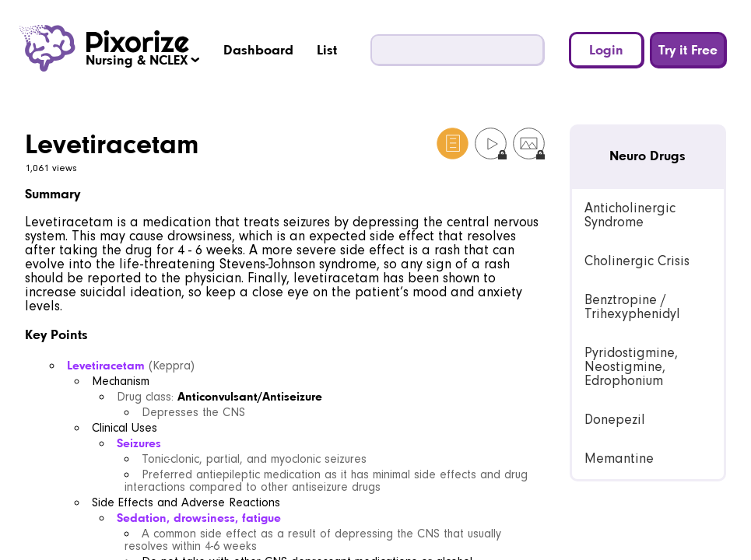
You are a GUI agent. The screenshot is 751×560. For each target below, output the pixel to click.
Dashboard (258, 49)
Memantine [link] (619, 458)
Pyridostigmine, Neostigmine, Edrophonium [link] (631, 367)
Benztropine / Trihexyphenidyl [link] (632, 307)
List (327, 49)
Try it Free (688, 49)
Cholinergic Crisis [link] (637, 261)
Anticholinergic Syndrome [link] (630, 215)
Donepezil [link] (615, 420)
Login (606, 49)
